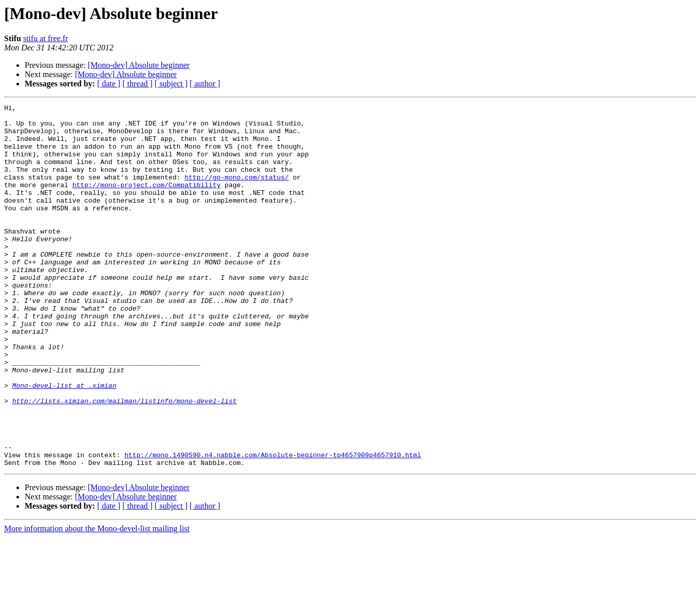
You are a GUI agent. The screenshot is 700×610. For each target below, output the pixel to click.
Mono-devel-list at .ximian (65, 442)
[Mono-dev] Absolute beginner (139, 65)
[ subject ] (171, 84)
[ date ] (109, 84)
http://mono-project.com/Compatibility (147, 202)
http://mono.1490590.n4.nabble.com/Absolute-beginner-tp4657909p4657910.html (273, 526)
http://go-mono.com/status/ (237, 192)
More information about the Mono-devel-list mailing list (97, 601)
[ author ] (205, 84)
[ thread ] (137, 84)
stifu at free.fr (46, 38)
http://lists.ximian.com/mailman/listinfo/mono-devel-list (125, 461)
